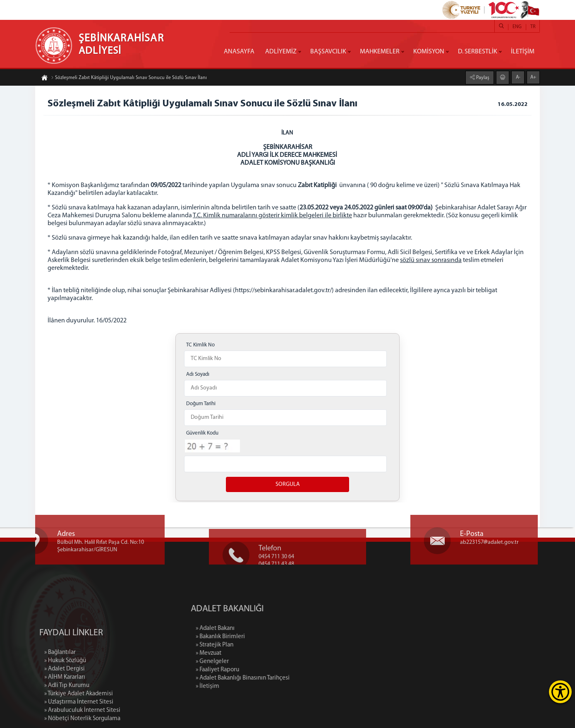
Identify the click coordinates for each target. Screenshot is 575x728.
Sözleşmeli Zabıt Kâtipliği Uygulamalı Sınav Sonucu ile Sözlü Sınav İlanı (129, 78)
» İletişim (243, 686)
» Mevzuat (244, 653)
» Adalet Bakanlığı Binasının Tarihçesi (279, 678)
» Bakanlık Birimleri (256, 637)
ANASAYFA (239, 52)
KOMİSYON (429, 52)
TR (533, 27)
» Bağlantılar (60, 686)
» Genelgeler (248, 662)
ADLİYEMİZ (281, 52)
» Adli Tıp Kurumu (67, 720)
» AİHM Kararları (65, 711)
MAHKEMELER (380, 52)
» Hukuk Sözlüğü (65, 695)
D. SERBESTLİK (478, 52)
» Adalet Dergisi (65, 703)
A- (518, 77)
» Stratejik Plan (250, 645)
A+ (533, 77)
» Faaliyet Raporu (253, 670)
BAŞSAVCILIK (328, 52)
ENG (517, 27)
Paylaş (482, 77)
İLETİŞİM (523, 52)
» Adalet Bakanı (251, 628)
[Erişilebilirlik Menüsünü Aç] (560, 692)
